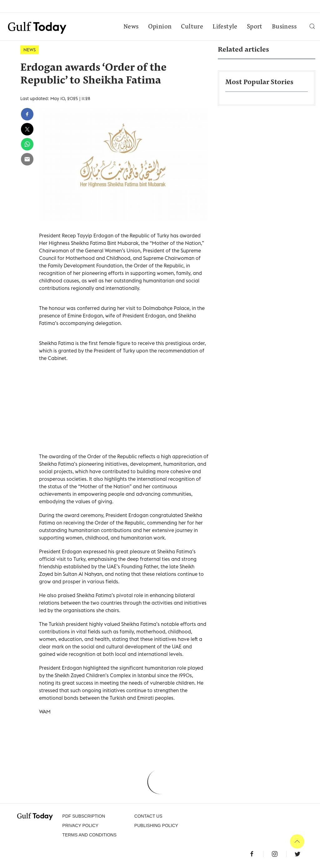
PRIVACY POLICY (80, 825)
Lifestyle (225, 27)
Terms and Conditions (89, 835)
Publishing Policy (156, 825)
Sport (255, 27)
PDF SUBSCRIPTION (84, 816)
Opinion (160, 27)
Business (284, 27)
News (131, 27)
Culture (192, 27)
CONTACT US (148, 816)
